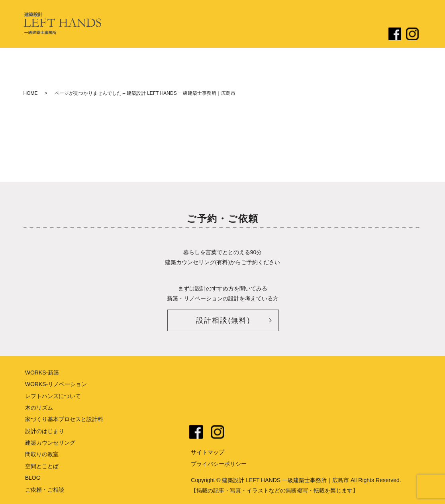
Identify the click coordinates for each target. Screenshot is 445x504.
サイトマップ (208, 452)
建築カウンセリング (50, 443)
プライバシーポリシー (219, 464)
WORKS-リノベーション (56, 384)
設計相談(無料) (223, 320)
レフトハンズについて (174, 35)
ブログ (327, 35)
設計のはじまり (229, 35)
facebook (196, 432)
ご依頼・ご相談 (361, 35)
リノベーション (292, 35)
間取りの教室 (42, 454)
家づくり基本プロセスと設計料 (64, 419)
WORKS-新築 (42, 373)
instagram (218, 432)
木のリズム (39, 408)
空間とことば (42, 466)
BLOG (33, 478)
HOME (31, 93)
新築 (261, 35)
